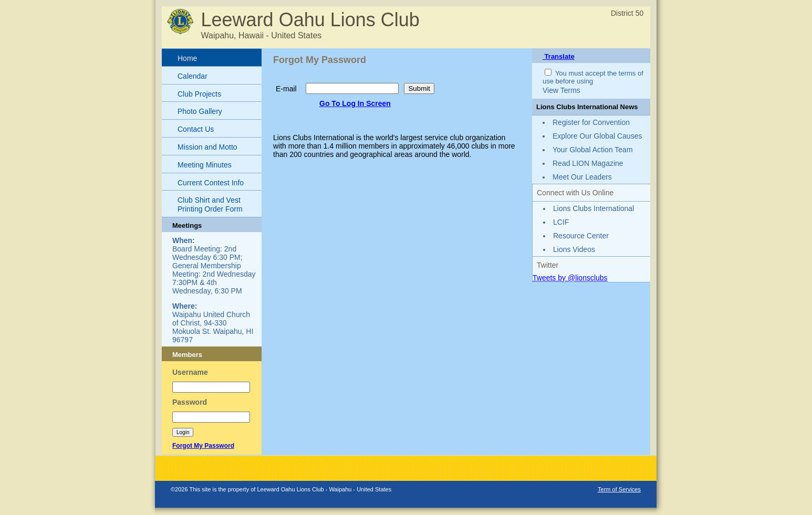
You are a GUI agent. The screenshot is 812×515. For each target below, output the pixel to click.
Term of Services (619, 489)
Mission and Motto (207, 147)
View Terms (561, 90)
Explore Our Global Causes (597, 136)
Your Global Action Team (593, 150)
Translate (559, 56)
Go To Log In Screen (355, 103)
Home (187, 58)
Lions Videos (574, 249)
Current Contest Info (211, 183)
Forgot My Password (203, 446)
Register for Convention (591, 122)
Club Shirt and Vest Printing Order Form (210, 204)
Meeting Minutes (205, 165)
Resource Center (581, 236)
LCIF (561, 222)
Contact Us (196, 129)
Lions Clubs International (594, 208)
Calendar (192, 76)
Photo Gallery (200, 111)
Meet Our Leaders (582, 177)
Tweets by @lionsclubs (570, 278)
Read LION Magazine (588, 163)
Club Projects (199, 94)
